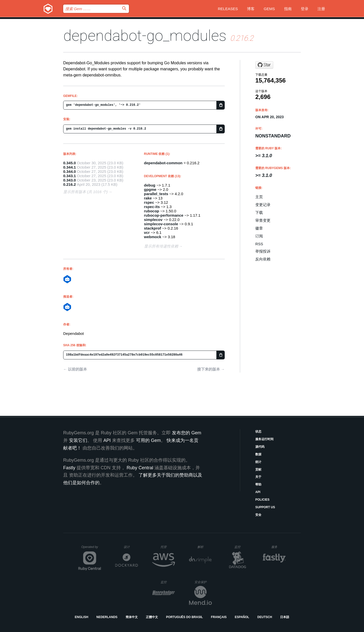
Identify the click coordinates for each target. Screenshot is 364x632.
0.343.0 (70, 180)
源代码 (260, 447)
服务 (278, 547)
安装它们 (78, 440)
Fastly (69, 468)
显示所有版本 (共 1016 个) (85, 192)
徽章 (259, 228)
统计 (258, 462)
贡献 (258, 470)
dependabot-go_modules (145, 36)
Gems (269, 9)
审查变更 (263, 220)
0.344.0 (70, 171)
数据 (258, 454)
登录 (305, 9)
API (258, 492)
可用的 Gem (148, 440)
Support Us (265, 507)
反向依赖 (263, 259)
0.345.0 (70, 163)
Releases (228, 9)
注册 (321, 9)
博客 (251, 9)
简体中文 (132, 617)
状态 (258, 432)
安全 (258, 515)
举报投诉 (263, 251)
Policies (262, 500)
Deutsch (265, 617)
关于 (258, 477)
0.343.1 (70, 176)
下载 (259, 212)
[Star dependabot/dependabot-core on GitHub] (264, 65)
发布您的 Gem (187, 433)
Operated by (91, 549)
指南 (288, 9)
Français (219, 617)
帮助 (258, 484)
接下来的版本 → (211, 369)
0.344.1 (70, 167)
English (82, 617)
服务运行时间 (264, 439)
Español (242, 617)
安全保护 (203, 582)
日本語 (285, 617)
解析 (205, 547)
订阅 (259, 236)
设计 (131, 547)
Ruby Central (140, 468)
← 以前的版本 (75, 369)
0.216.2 (70, 184)
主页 (259, 197)
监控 (242, 547)
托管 (167, 547)
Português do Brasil (184, 617)
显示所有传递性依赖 (161, 246)
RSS (259, 244)
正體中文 (152, 617)
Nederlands (107, 617)
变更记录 (263, 205)
